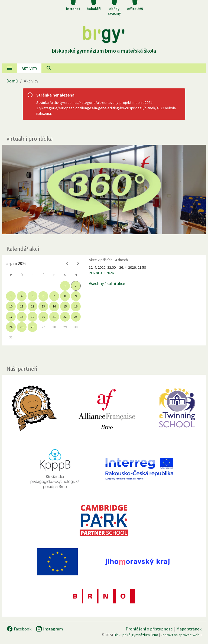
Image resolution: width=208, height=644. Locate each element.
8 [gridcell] (65, 296)
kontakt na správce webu (181, 635)
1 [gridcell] (65, 286)
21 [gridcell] (54, 317)
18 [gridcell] (22, 317)
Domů (12, 81)
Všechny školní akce (107, 283)
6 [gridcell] (43, 296)
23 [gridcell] (76, 317)
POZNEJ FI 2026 (101, 273)
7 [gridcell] (54, 296)
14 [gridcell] (54, 306)
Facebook (19, 629)
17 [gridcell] (11, 317)
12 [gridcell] (32, 306)
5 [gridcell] (32, 296)
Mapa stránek (189, 629)
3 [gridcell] (11, 296)
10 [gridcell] (11, 306)
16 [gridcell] (76, 306)
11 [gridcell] (22, 306)
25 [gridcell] (22, 327)
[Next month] (78, 263)
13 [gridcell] (43, 306)
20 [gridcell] (43, 317)
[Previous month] (67, 263)
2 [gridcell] (76, 286)
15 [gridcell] (65, 306)
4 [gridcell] (22, 296)
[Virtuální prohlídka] (104, 190)
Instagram (49, 629)
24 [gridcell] (11, 327)
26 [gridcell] (32, 327)
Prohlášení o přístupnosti (149, 629)
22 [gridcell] (65, 317)
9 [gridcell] (76, 296)
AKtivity (29, 68)
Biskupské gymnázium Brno (136, 635)
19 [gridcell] (32, 317)
